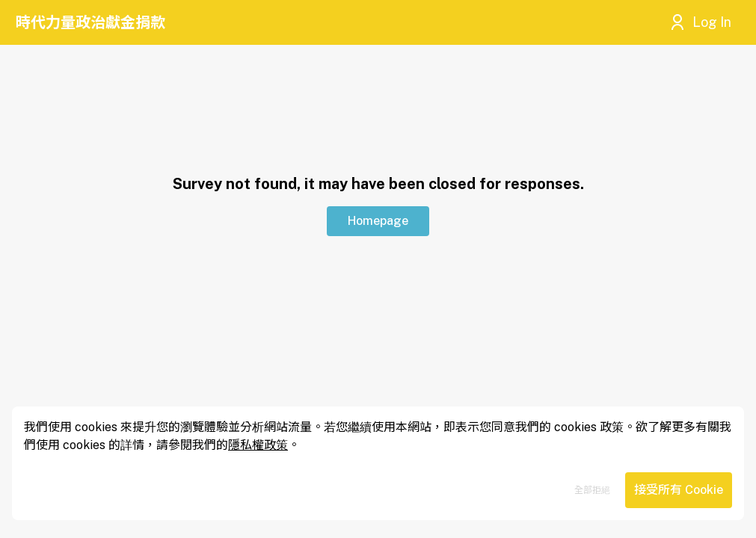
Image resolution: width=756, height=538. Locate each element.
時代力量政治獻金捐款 (90, 22)
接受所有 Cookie (679, 490)
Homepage (378, 221)
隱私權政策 (258, 445)
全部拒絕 (592, 490)
